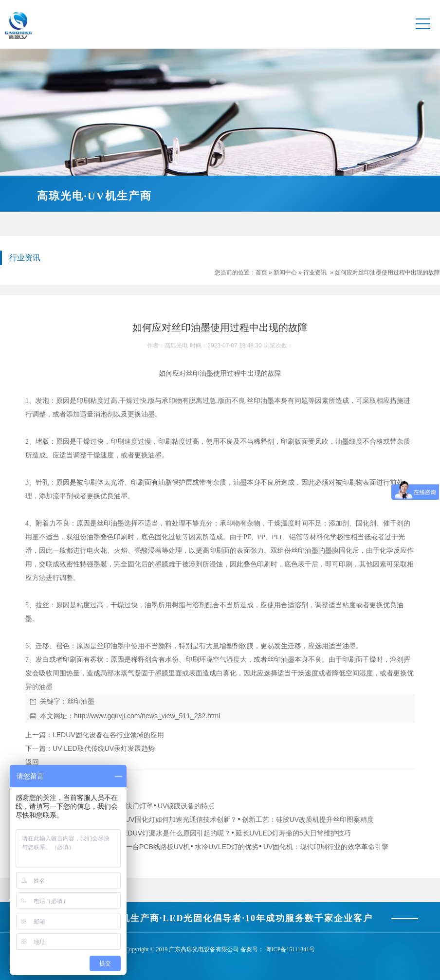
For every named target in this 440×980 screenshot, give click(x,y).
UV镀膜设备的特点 (186, 806)
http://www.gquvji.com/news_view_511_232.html (147, 716)
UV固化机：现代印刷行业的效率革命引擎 (326, 847)
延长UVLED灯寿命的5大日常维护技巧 (293, 833)
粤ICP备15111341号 (291, 949)
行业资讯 (315, 272)
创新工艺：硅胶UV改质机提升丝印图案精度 (308, 819)
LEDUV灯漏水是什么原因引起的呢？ (175, 833)
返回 (32, 762)
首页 (261, 272)
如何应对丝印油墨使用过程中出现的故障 (387, 272)
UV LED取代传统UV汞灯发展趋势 (104, 748)
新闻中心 (285, 272)
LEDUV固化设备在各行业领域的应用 (108, 735)
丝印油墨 (81, 701)
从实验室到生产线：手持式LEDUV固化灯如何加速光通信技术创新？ (134, 819)
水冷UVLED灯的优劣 (227, 847)
